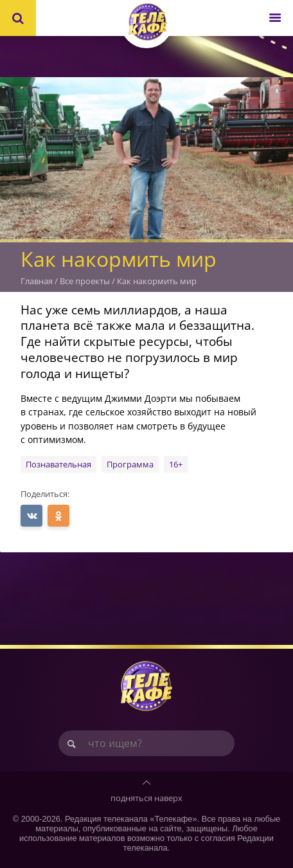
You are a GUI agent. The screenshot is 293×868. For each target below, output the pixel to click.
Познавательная (58, 464)
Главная (37, 281)
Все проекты (85, 281)
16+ (176, 464)
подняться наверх (146, 798)
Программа (130, 464)
